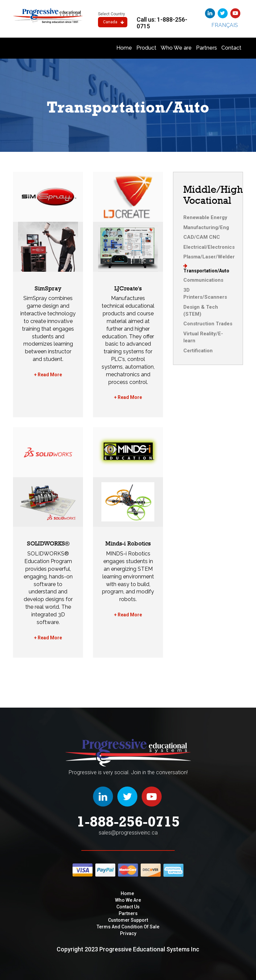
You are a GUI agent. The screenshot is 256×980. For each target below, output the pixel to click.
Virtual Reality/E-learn (203, 337)
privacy (128, 933)
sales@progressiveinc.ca (128, 833)
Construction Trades (208, 324)
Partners (206, 48)
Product (146, 48)
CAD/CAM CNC (202, 237)
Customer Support (128, 920)
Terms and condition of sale (128, 927)
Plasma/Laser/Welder (209, 257)
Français (225, 25)
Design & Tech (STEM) (201, 311)
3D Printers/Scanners (205, 294)
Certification (198, 351)
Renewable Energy (205, 217)
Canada (113, 22)
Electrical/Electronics (209, 247)
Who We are (176, 48)
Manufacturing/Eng (206, 227)
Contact (231, 48)
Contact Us (128, 907)
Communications (203, 280)
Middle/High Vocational (213, 195)
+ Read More (48, 375)
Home (124, 48)
